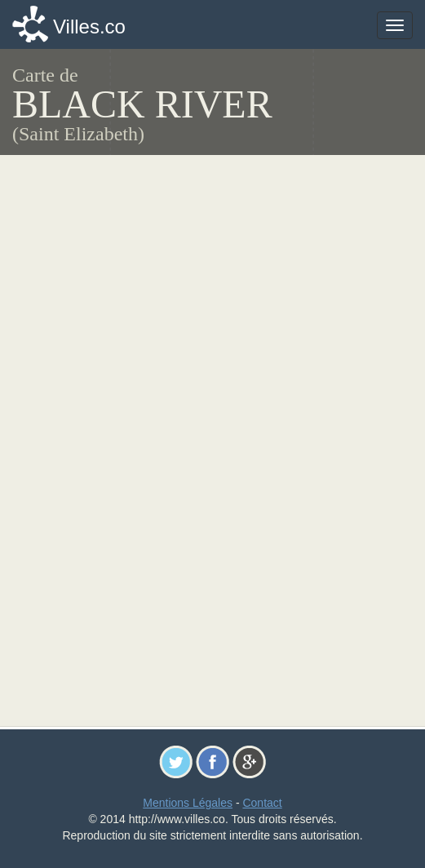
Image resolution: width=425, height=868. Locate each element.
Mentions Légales (188, 803)
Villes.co (89, 27)
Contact (262, 803)
